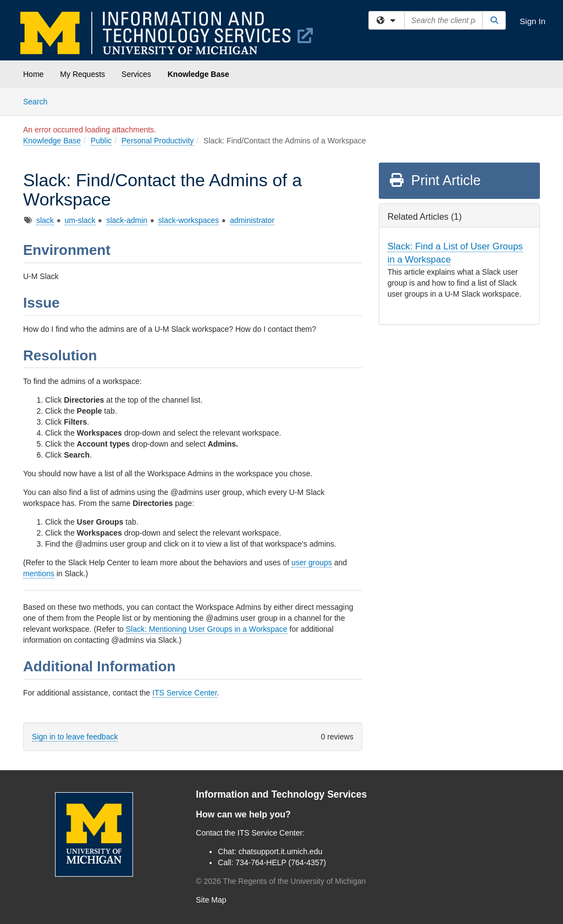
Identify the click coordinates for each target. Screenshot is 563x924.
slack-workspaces (189, 220)
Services (136, 74)
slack (45, 220)
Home (33, 74)
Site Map (211, 900)
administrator (252, 220)
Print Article (435, 180)
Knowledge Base (198, 74)
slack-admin (127, 220)
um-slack (80, 220)
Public (101, 141)
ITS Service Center (185, 693)
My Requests (82, 74)
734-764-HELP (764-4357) (281, 862)
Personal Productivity (158, 141)
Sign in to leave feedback (75, 737)
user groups (312, 563)
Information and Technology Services (281, 794)
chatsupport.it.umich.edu (281, 851)
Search (39, 101)
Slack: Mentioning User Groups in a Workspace (207, 629)
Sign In (532, 21)
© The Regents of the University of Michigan (281, 881)
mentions (39, 574)
